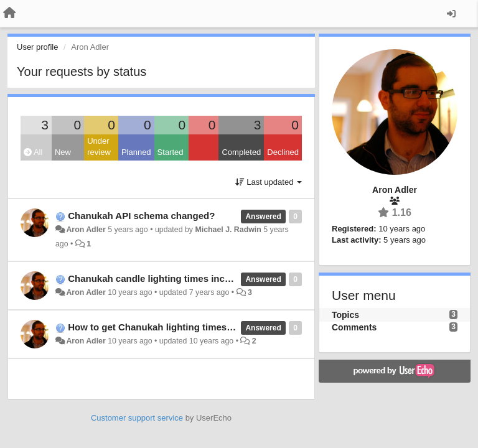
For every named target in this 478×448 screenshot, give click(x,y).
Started (171, 152)
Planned (136, 152)
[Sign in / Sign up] (451, 14)
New (63, 152)
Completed (241, 152)
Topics (345, 315)
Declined (283, 152)
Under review (99, 147)
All (33, 152)
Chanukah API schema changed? (141, 216)
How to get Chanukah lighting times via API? (167, 327)
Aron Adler (86, 230)
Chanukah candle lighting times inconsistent (167, 278)
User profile (37, 47)
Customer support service (137, 418)
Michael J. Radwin (228, 230)
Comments (354, 327)
